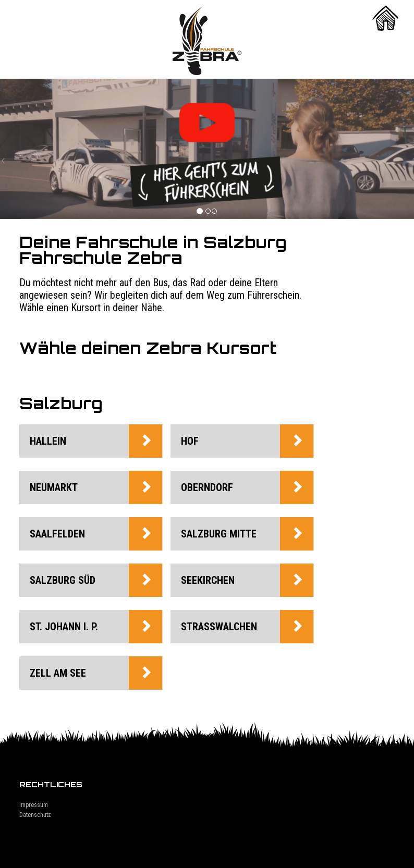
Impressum (34, 805)
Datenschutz (35, 815)
